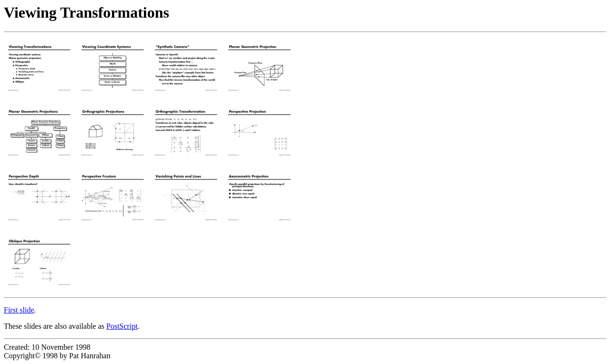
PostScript (122, 326)
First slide (19, 310)
